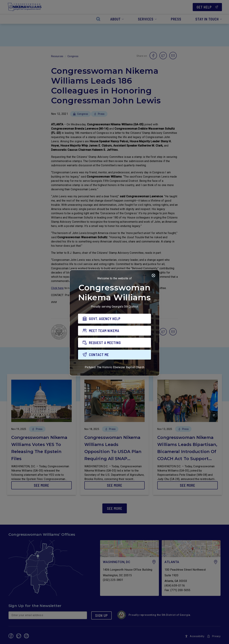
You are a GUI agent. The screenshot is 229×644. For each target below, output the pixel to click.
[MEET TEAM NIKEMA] (114, 331)
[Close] (153, 276)
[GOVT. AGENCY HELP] (114, 319)
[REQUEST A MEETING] (114, 343)
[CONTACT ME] (114, 355)
